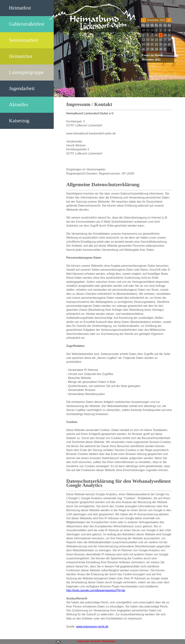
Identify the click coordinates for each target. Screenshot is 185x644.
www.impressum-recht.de (92, 627)
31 (165, 49)
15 (156, 40)
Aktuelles (19, 104)
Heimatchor (21, 56)
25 (169, 44)
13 (148, 40)
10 (165, 35)
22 (156, 44)
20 (148, 44)
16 (161, 40)
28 (143, 30)
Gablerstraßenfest (27, 24)
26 (143, 49)
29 (148, 30)
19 (143, 44)
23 (161, 44)
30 (152, 30)
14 (152, 40)
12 (143, 40)
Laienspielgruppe (26, 72)
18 (169, 40)
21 (152, 44)
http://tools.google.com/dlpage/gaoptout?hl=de (96, 590)
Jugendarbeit (22, 88)
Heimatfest (20, 8)
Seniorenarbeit (24, 40)
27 (148, 49)
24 (165, 44)
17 (165, 40)
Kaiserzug (19, 121)
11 (169, 35)
